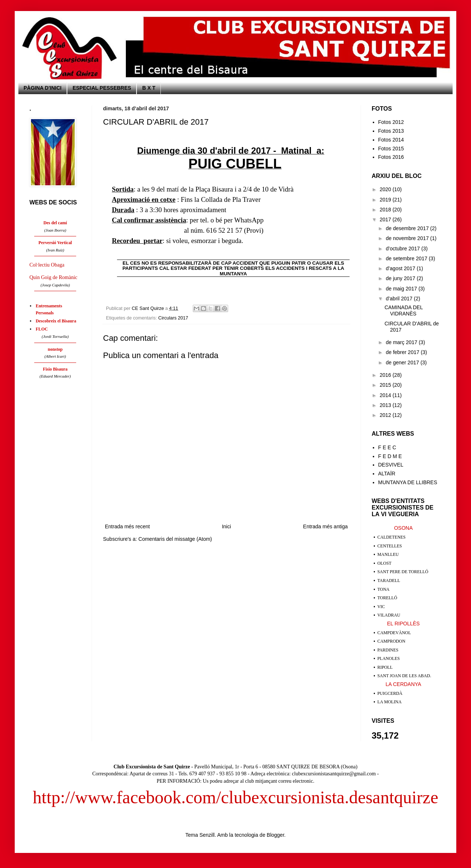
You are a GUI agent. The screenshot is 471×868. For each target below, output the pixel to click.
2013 (386, 405)
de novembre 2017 (408, 238)
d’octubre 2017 (403, 249)
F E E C (387, 447)
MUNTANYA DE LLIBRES (408, 482)
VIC (381, 607)
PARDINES (388, 650)
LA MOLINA (390, 702)
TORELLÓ (387, 598)
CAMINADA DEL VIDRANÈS (404, 310)
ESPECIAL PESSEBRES (102, 88)
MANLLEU (388, 554)
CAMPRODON (392, 641)
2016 (386, 375)
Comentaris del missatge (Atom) (175, 539)
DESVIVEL (391, 465)
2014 (386, 395)
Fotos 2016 (391, 157)
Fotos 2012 (391, 122)
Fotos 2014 (391, 140)
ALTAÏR (387, 474)
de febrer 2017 (403, 352)
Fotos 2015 (391, 149)
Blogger (275, 835)
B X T (149, 88)
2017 (386, 219)
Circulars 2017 (173, 318)
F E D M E (390, 456)
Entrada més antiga (325, 526)
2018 (386, 210)
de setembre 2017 (407, 258)
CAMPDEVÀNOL (394, 633)
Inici (226, 526)
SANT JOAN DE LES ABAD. (404, 676)
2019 (386, 200)
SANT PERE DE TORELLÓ (403, 572)
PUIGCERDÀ (390, 693)
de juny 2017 (401, 278)
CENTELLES (390, 546)
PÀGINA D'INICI (43, 88)
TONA (384, 589)
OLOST (385, 563)
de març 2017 (402, 342)
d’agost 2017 (401, 268)
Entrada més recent (127, 526)
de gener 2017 (403, 362)
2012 (386, 415)
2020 (386, 189)
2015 (386, 385)
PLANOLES (389, 658)
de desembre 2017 (408, 228)
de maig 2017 (402, 289)
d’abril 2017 (400, 299)
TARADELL (389, 581)
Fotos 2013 (391, 131)
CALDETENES (392, 537)
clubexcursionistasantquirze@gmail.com (334, 774)
